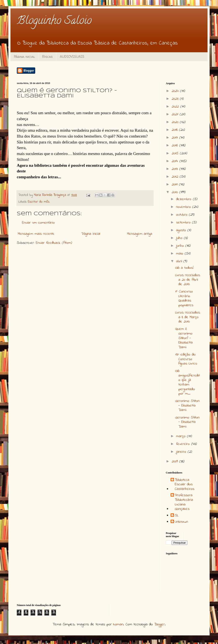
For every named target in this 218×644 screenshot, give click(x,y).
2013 (175, 169)
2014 (176, 161)
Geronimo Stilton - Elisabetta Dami (187, 406)
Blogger (160, 624)
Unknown (181, 522)
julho (180, 238)
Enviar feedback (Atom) (54, 243)
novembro (184, 207)
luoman (118, 624)
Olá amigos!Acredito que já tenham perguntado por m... (188, 382)
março (182, 436)
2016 (175, 146)
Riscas (47, 56)
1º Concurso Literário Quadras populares (184, 298)
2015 (176, 153)
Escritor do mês (39, 202)
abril (180, 261)
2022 (176, 107)
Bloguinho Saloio (54, 22)
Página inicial (24, 56)
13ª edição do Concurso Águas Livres (186, 359)
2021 (176, 114)
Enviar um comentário (38, 223)
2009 (175, 462)
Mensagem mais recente (36, 234)
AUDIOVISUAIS (72, 56)
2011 (175, 185)
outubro (182, 215)
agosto (182, 230)
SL (177, 516)
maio (180, 254)
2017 (175, 138)
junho (181, 246)
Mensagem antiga (140, 234)
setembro (184, 223)
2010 (175, 192)
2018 (175, 130)
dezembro (184, 199)
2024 (176, 91)
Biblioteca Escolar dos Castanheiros (185, 485)
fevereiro (184, 444)
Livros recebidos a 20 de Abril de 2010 (188, 280)
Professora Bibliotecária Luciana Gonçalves (184, 502)
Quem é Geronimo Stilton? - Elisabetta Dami (184, 338)
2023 (176, 99)
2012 (176, 177)
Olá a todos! (184, 268)
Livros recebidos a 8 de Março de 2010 (188, 317)
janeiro (182, 452)
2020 (176, 122)
